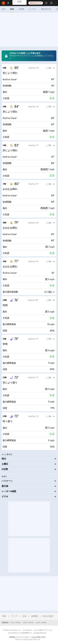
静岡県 (35, 616)
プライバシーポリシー (24, 637)
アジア (14, 616)
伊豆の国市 (48, 616)
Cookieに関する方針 (39, 637)
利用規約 (12, 637)
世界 (4, 616)
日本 (24, 616)
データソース (35, 640)
